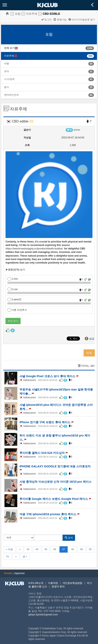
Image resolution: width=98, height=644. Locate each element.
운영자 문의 (58, 587)
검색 (69, 538)
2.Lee (13, 289)
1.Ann (13, 279)
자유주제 (32, 14)
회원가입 (60, 20)
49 (81, 549)
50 (90, 549)
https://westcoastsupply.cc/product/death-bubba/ (34, 249)
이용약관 (53, 583)
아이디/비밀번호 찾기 (82, 20)
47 (63, 549)
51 (8, 556)
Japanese (19, 573)
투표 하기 (13, 321)
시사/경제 (9, 79)
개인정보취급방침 (72, 583)
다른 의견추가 (17, 310)
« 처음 (9, 549)
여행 (7, 64)
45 (46, 549)
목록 (89, 353)
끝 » (25, 556)
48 (72, 549)
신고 (92, 339)
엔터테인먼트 (11, 95)
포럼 (18, 14)
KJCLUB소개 (36, 583)
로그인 (46, 20)
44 (37, 549)
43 (28, 549)
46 (55, 549)
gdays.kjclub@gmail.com (43, 615)
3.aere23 (14, 300)
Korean (8, 573)
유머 (7, 71)
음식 (7, 87)
